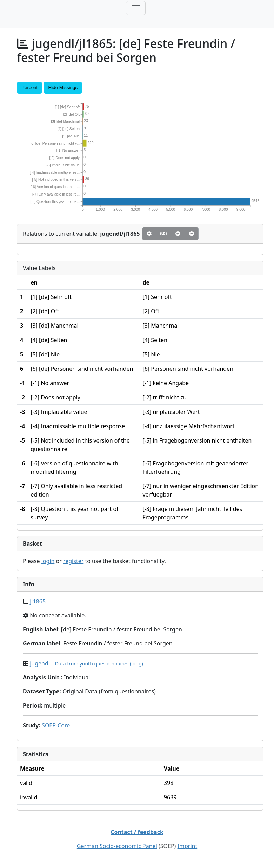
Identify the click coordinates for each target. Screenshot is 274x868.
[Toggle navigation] (136, 8)
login (48, 561)
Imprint (188, 846)
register (73, 561)
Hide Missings (63, 87)
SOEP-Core (56, 725)
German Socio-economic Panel (117, 846)
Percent (29, 87)
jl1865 (38, 601)
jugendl (86, 663)
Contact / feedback (137, 832)
